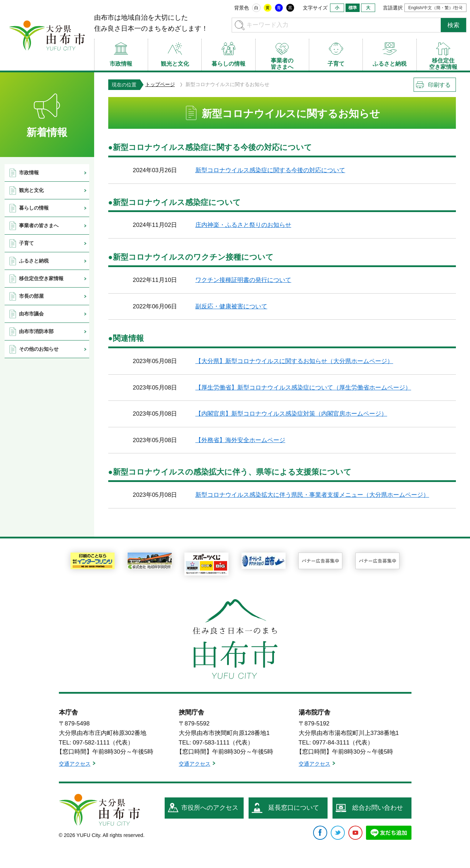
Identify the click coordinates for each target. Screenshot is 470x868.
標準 (353, 8)
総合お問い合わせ (378, 808)
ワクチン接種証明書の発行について (243, 280)
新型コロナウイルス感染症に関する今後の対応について (270, 170)
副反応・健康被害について (231, 306)
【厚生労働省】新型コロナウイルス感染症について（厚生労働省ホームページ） (303, 388)
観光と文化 (31, 190)
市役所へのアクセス (210, 808)
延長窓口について (294, 808)
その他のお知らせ (39, 349)
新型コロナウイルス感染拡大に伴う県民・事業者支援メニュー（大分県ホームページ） (312, 495)
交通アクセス (75, 764)
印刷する (439, 85)
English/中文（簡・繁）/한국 (435, 8)
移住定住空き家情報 (41, 278)
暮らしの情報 (34, 208)
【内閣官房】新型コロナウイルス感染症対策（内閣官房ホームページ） (291, 414)
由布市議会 (31, 314)
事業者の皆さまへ (39, 225)
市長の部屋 (31, 296)
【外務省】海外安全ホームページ (240, 440)
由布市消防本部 (36, 331)
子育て (26, 243)
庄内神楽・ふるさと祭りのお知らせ (243, 225)
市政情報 (29, 173)
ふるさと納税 (34, 261)
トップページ (160, 84)
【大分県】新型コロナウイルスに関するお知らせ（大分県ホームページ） (294, 361)
